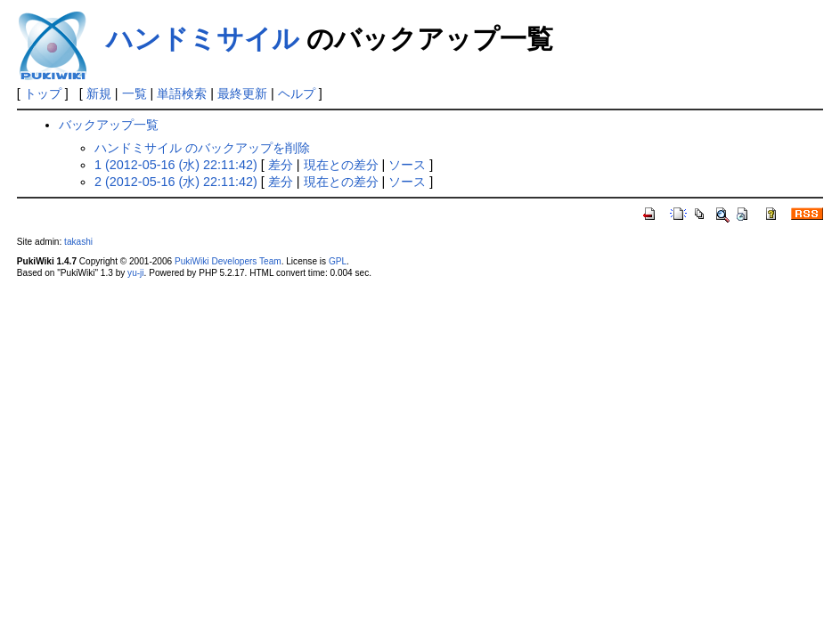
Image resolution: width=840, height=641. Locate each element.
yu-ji (135, 273)
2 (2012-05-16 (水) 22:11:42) (176, 182)
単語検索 (182, 93)
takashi (78, 242)
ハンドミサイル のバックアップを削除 (202, 148)
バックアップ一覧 (109, 125)
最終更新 (242, 93)
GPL (338, 261)
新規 (99, 93)
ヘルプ (297, 93)
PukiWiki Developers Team (228, 261)
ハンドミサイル (203, 39)
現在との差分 (341, 165)
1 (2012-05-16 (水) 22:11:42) (176, 165)
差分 (281, 165)
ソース (407, 165)
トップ (43, 93)
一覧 (135, 93)
